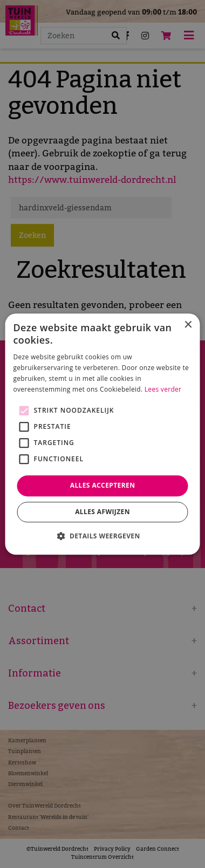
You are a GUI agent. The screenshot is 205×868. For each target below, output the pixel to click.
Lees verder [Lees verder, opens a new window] (163, 389)
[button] (102, 536)
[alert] (102, 434)
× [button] (188, 325)
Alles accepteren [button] (103, 486)
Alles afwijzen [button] (102, 512)
